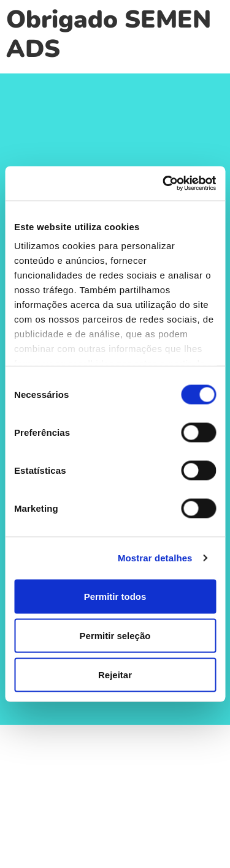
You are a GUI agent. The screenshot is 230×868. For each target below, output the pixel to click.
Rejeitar (115, 674)
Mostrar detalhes (155, 558)
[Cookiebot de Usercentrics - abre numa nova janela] (164, 184)
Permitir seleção (115, 635)
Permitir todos (115, 596)
